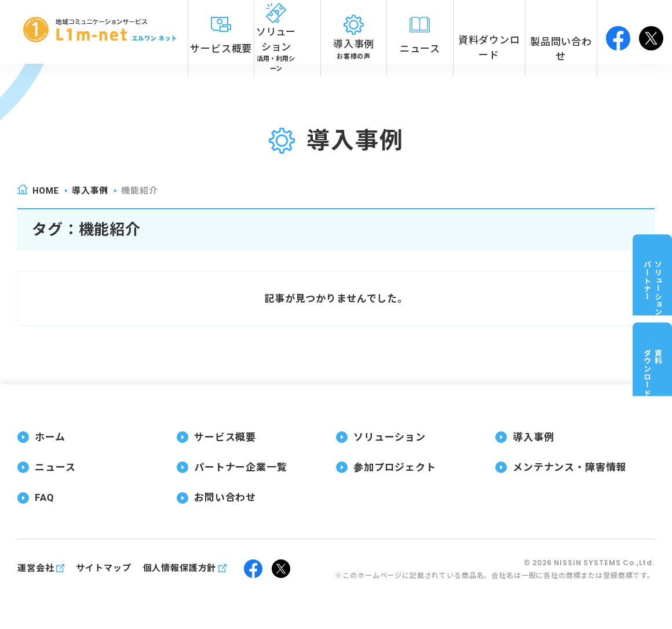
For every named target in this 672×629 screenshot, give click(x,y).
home (46, 191)
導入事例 (90, 191)
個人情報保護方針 (180, 568)
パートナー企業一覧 (241, 467)
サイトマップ (103, 568)
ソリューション (390, 437)
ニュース (55, 467)
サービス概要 (225, 437)
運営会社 (36, 568)
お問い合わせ (225, 497)
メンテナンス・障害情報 (569, 467)
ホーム (50, 437)
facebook (618, 32)
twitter (651, 32)
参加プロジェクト (395, 467)
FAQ (44, 497)
